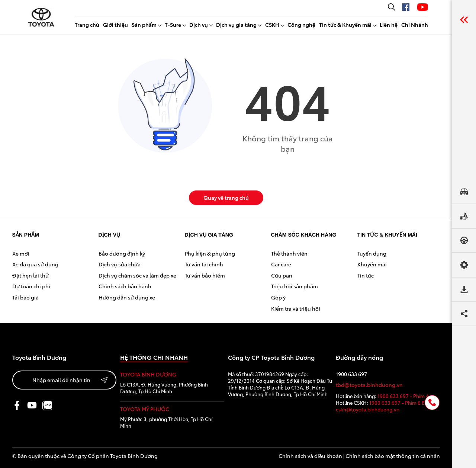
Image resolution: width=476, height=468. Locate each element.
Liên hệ (389, 25)
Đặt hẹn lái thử (30, 275)
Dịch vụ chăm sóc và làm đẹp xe (137, 275)
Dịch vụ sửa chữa (120, 264)
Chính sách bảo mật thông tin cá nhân (393, 456)
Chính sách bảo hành (125, 286)
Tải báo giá (25, 297)
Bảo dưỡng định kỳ (122, 253)
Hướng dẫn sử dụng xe (127, 297)
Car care (281, 264)
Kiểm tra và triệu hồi (296, 308)
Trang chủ (87, 25)
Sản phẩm (144, 25)
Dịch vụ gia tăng (236, 25)
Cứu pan (282, 275)
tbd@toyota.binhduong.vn (369, 385)
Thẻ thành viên (289, 253)
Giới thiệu (115, 25)
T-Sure (173, 25)
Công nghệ (301, 25)
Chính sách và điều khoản (310, 456)
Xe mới (21, 253)
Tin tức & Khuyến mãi (345, 25)
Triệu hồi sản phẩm (295, 286)
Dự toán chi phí (31, 286)
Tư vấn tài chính (204, 264)
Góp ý (278, 297)
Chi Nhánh (415, 25)
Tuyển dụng (372, 253)
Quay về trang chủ (226, 198)
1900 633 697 (351, 374)
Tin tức (366, 275)
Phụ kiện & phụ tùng (210, 253)
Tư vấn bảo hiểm (205, 275)
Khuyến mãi (372, 264)
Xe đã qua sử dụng (35, 264)
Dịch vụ (199, 25)
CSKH (272, 25)
